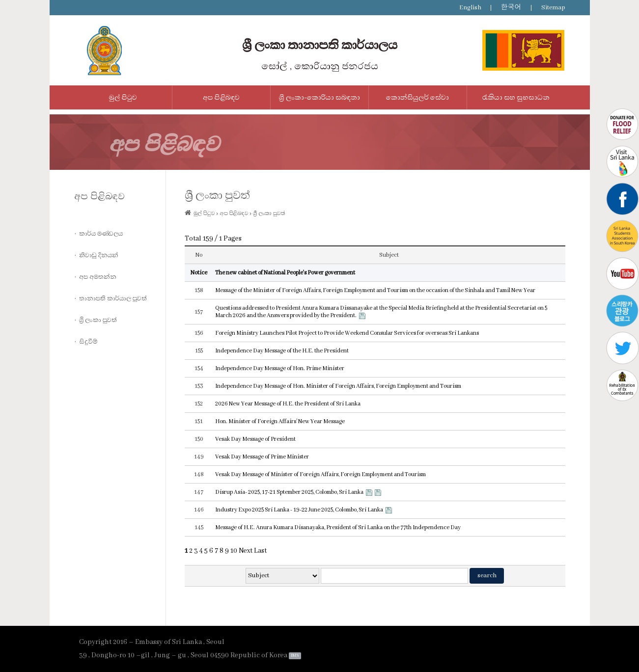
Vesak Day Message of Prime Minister (262, 457)
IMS (295, 656)
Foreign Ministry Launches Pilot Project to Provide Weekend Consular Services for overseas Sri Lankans (347, 333)
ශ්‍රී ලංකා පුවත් (98, 320)
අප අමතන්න (98, 277)
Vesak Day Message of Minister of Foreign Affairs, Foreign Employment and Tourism (320, 474)
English (470, 8)
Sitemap (553, 8)
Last (260, 551)
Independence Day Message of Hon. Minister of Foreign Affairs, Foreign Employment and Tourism (338, 386)
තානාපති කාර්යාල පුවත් (113, 298)
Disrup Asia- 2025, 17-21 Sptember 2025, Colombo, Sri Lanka (289, 492)
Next (246, 551)
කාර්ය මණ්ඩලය (101, 234)
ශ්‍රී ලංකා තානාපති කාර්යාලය (320, 45)
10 (234, 551)
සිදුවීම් (88, 342)
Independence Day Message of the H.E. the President (282, 351)
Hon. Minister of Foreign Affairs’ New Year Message (280, 421)
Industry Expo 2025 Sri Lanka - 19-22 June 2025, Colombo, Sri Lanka (299, 510)
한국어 (511, 8)
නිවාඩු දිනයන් (99, 255)
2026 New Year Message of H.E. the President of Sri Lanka (288, 404)
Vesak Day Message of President (255, 439)
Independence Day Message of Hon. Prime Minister (280, 368)
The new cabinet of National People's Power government (285, 273)
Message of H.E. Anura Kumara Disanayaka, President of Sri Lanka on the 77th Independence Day (338, 527)
